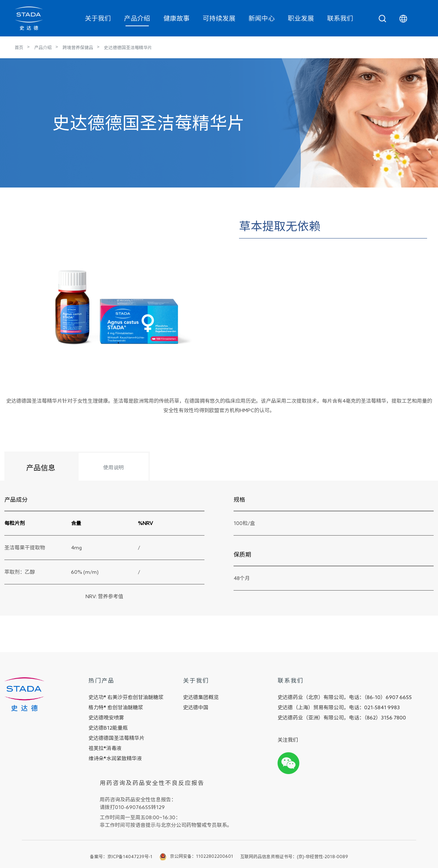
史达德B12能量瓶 (108, 728)
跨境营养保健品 (78, 47)
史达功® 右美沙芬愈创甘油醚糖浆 (126, 697)
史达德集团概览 (201, 697)
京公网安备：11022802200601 (202, 856)
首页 (19, 47)
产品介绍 (137, 18)
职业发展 (301, 18)
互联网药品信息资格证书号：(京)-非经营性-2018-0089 (294, 856)
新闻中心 (262, 18)
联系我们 (340, 18)
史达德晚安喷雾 (106, 718)
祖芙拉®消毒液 (105, 748)
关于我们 (98, 18)
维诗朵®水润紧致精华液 (115, 758)
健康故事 (176, 18)
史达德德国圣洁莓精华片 (128, 47)
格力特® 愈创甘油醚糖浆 (116, 707)
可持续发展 (219, 18)
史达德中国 (196, 707)
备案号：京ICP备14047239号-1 (121, 856)
